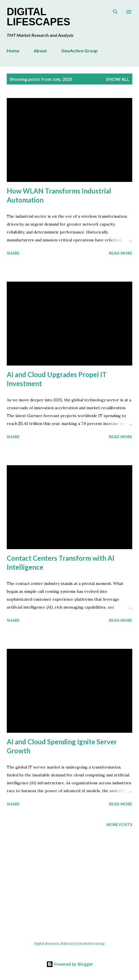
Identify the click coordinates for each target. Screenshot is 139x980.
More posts (119, 824)
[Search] (115, 10)
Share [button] (13, 253)
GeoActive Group (79, 51)
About (40, 51)
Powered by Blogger (70, 964)
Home (13, 51)
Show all (118, 79)
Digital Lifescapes (38, 17)
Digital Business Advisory (54, 944)
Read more (121, 253)
